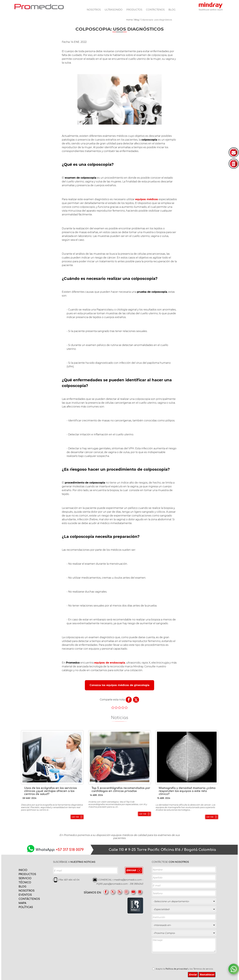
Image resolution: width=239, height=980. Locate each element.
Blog (172, 10)
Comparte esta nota (112, 700)
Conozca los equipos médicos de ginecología (119, 685)
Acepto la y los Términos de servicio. (184, 969)
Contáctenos (155, 10)
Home (129, 20)
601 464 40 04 (72, 880)
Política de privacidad (177, 969)
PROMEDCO (39, 7)
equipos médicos (147, 199)
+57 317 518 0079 (70, 850)
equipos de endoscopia (110, 663)
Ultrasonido (114, 10)
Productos (134, 10)
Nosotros (94, 10)
